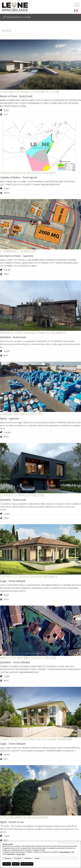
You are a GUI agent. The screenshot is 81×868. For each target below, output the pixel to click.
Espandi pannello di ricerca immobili (17, 17)
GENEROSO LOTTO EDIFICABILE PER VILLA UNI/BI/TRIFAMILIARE (36, 739)
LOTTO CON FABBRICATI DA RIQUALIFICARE (24, 817)
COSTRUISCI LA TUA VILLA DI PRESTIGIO (22, 495)
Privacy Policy (21, 854)
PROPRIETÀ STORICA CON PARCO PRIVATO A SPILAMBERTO (33, 333)
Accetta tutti (7, 864)
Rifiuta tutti (16, 864)
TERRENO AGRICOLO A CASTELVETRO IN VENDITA (28, 173)
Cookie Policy (11, 854)
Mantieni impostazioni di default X (69, 843)
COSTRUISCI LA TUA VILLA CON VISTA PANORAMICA (29, 577)
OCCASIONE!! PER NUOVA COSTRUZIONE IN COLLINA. (30, 92)
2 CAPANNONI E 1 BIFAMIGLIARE (18, 251)
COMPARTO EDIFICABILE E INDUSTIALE (22, 414)
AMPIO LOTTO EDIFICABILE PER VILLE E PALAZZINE (28, 658)
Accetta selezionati (27, 864)
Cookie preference (64, 852)
